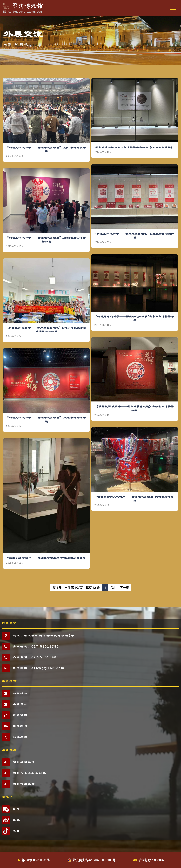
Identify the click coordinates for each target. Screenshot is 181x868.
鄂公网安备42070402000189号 (94, 860)
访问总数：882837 (151, 860)
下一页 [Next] (124, 588)
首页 (7, 44)
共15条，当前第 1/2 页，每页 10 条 (76, 588)
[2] (113, 588)
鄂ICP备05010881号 (36, 860)
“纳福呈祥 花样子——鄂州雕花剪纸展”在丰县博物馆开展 (46, 558)
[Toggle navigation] (172, 8)
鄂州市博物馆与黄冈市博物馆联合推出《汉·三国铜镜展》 (135, 147)
